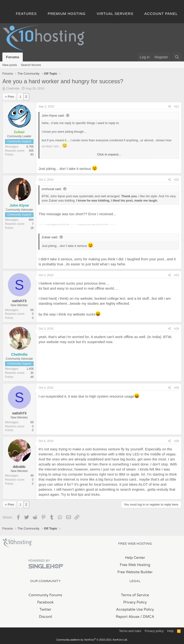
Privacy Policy (135, 602)
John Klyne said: (53, 116)
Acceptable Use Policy (135, 609)
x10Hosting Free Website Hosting (17, 543)
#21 (177, 107)
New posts (10, 65)
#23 (177, 275)
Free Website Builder (135, 572)
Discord (45, 617)
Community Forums (46, 595)
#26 (177, 441)
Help (170, 631)
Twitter (45, 609)
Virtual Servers (115, 14)
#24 (177, 329)
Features (26, 14)
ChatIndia (13, 88)
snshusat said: (52, 189)
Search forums (31, 65)
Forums (13, 57)
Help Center (135, 558)
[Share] (170, 107)
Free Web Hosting (135, 565)
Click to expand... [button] (109, 154)
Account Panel (161, 14)
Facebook (45, 602)
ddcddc (19, 467)
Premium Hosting (67, 14)
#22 (177, 180)
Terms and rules (130, 631)
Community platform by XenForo (92, 640)
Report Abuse (128, 617)
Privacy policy (154, 631)
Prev (11, 97)
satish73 (19, 301)
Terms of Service (135, 595)
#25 (177, 388)
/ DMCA (147, 617)
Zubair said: (50, 237)
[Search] (177, 57)
